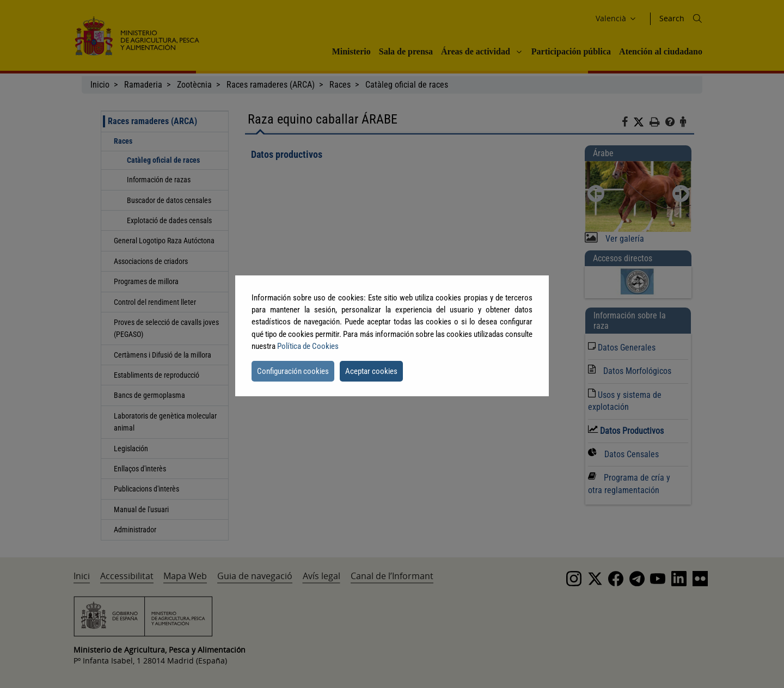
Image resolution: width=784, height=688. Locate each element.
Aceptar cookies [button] (371, 371)
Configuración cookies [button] (293, 371)
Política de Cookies (308, 346)
